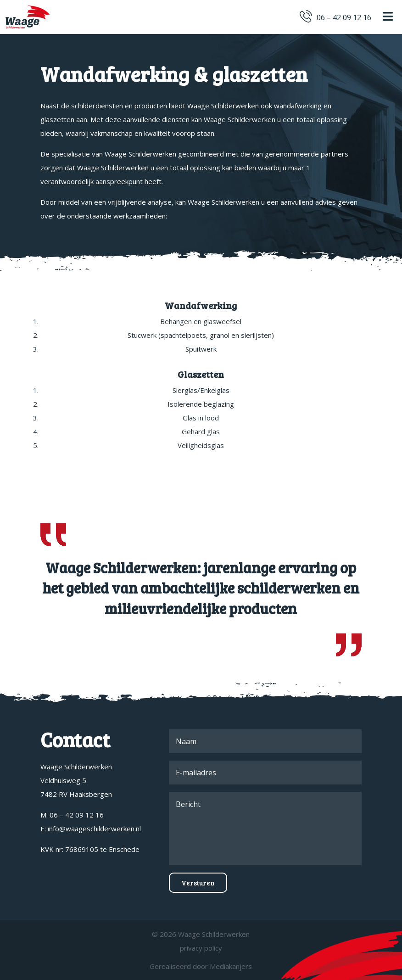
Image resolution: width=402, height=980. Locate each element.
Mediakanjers (231, 966)
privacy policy (201, 948)
